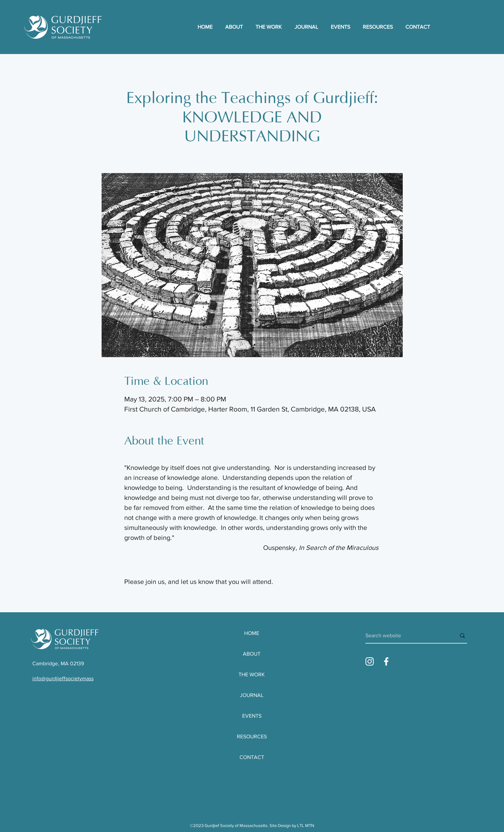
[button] (270, 27)
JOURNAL (252, 695)
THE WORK (252, 674)
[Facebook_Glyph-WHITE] (386, 661)
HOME (252, 633)
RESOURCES (252, 736)
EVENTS (252, 716)
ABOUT (252, 654)
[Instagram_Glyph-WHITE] (370, 661)
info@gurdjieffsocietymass (63, 678)
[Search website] (406, 636)
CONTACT (252, 757)
